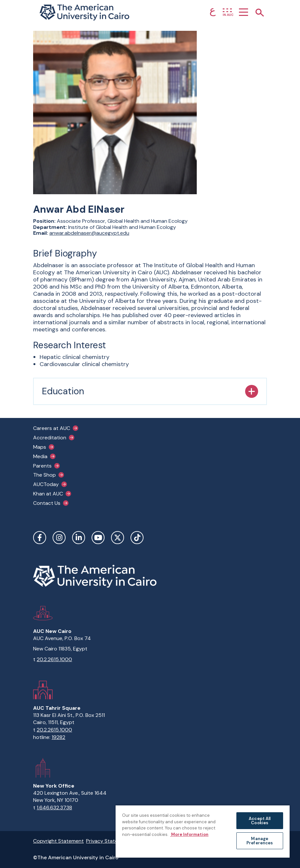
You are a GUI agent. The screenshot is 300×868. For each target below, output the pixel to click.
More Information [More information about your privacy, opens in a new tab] (189, 834)
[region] (203, 831)
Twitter (118, 538)
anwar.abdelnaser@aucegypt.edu (89, 233)
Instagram (59, 538)
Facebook (40, 538)
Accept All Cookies (260, 821)
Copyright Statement (58, 841)
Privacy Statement (108, 841)
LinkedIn (79, 538)
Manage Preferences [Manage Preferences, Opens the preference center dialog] (260, 841)
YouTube (98, 538)
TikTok (137, 538)
